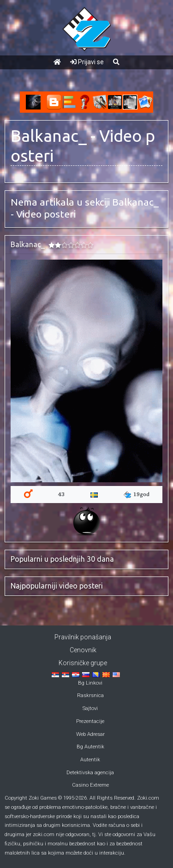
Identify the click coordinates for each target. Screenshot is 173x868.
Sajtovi (90, 708)
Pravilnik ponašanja (83, 637)
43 (61, 494)
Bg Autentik (90, 747)
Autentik (90, 760)
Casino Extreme (90, 785)
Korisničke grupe (83, 663)
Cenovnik (83, 650)
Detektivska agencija (90, 773)
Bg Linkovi (90, 683)
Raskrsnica (90, 695)
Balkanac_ (49, 136)
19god (137, 495)
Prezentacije (90, 721)
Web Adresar (90, 734)
